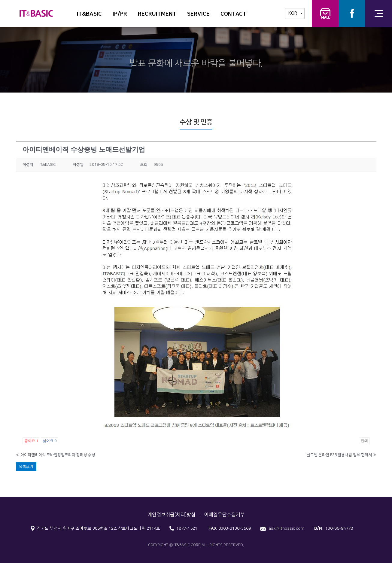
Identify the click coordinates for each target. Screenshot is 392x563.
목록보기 (26, 467)
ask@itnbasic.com (286, 528)
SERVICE (198, 14)
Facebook (352, 13)
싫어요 (50, 441)
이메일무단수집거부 (225, 515)
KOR (293, 13)
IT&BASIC (89, 14)
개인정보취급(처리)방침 (172, 515)
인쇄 (364, 441)
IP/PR (120, 14)
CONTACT (233, 14)
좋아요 (31, 441)
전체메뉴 (379, 13)
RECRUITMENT (157, 14)
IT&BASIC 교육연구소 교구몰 (325, 13)
